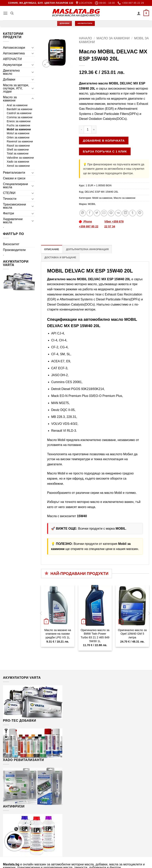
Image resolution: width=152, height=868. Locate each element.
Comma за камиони (20, 117)
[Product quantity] (88, 130)
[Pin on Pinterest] (111, 213)
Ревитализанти (14, 173)
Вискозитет (11, 244)
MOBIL (92, 204)
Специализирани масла (15, 186)
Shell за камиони (18, 150)
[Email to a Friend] (104, 213)
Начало (85, 38)
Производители (14, 250)
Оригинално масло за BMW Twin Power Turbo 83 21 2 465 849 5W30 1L (95, 636)
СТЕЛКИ (9, 193)
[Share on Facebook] (90, 213)
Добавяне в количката (104, 141)
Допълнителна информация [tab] (87, 249)
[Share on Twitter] (97, 213)
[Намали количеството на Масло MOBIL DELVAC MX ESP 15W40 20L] (81, 130)
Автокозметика (14, 53)
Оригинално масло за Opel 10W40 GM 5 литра (132, 634)
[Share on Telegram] (140, 213)
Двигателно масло (11, 72)
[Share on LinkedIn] (125, 213)
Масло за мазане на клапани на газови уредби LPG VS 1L (58, 634)
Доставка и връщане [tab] (60, 257)
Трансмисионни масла (14, 206)
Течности (10, 199)
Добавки (9, 79)
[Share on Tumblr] (133, 213)
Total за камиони (18, 153)
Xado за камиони (18, 162)
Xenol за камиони (18, 166)
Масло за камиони (10, 99)
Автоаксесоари (14, 48)
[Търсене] (12, 13)
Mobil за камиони (19, 129)
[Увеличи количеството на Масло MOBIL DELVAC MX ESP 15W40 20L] (94, 130)
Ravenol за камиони (20, 141)
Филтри (9, 213)
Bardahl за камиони (19, 109)
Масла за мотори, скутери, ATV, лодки (16, 88)
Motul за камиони (18, 133)
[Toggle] (33, 47)
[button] (5, 13)
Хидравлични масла (13, 221)
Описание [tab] (52, 249)
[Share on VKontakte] (118, 213)
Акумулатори (12, 65)
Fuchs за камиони (18, 125)
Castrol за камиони (19, 113)
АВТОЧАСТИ (12, 59)
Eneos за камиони (19, 121)
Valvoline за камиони (20, 158)
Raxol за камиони (18, 146)
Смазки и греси (14, 178)
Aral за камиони (17, 105)
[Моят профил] (139, 13)
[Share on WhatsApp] (83, 213)
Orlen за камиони (18, 137)
